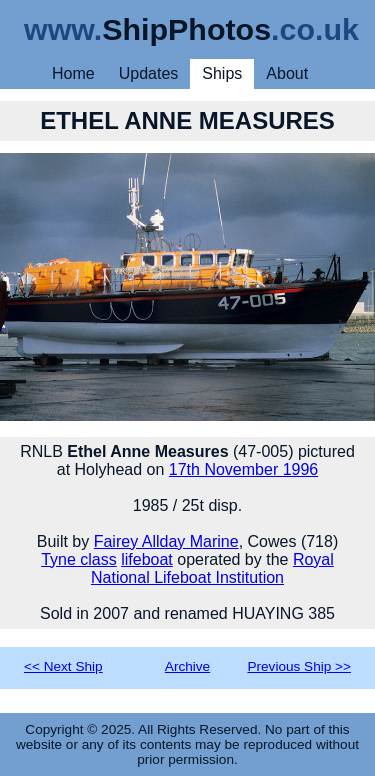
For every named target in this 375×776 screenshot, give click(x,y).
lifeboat (147, 559)
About (287, 73)
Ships (222, 73)
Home (73, 73)
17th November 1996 (243, 469)
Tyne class (79, 559)
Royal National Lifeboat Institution (212, 568)
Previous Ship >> (299, 666)
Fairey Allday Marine (166, 541)
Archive (187, 666)
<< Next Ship (63, 666)
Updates (149, 73)
